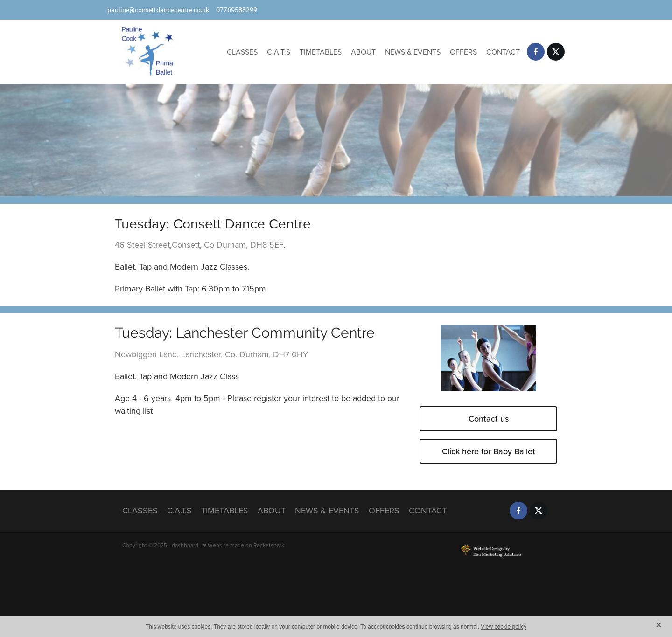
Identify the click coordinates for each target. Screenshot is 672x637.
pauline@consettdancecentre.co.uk (158, 10)
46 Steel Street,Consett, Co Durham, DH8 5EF (199, 245)
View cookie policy (504, 627)
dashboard (185, 545)
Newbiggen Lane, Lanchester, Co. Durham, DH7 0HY (211, 354)
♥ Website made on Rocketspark (244, 545)
